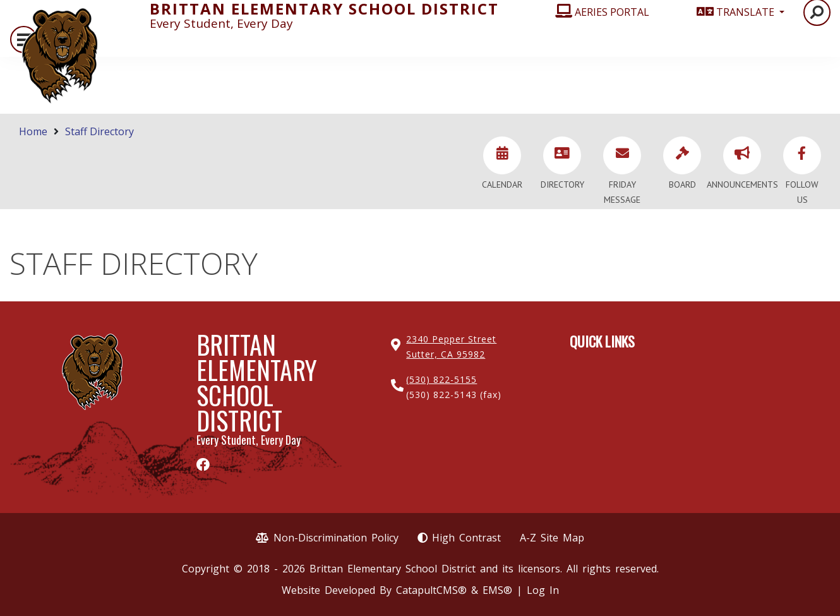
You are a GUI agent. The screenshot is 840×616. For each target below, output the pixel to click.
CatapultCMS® (431, 590)
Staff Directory (99, 131)
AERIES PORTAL (612, 12)
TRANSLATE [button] (747, 12)
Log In (543, 590)
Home (33, 131)
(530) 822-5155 (441, 379)
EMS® (497, 590)
